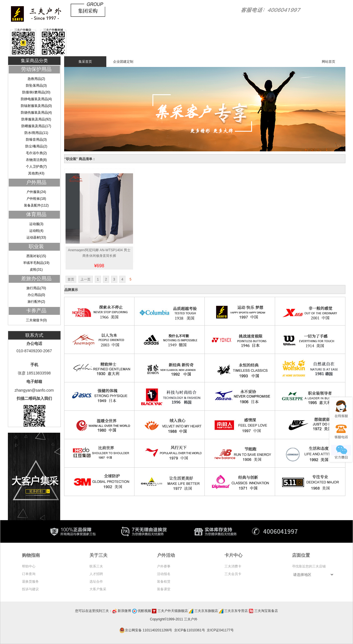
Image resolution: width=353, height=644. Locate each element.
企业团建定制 (123, 62)
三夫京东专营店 (236, 611)
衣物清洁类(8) (36, 160)
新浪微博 (124, 611)
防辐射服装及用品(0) (36, 106)
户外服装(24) (36, 192)
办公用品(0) (36, 295)
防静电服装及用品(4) (36, 99)
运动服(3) (36, 224)
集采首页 (85, 62)
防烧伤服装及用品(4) (36, 113)
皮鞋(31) (36, 270)
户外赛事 (164, 566)
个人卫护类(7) (36, 167)
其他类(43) (36, 173)
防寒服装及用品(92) (36, 119)
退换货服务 (30, 582)
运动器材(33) (36, 237)
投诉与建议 (30, 589)
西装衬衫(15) (36, 256)
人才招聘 (96, 574)
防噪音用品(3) (36, 140)
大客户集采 (98, 589)
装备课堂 (164, 589)
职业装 (36, 246)
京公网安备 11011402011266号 (147, 630)
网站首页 (329, 62)
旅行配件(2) (36, 302)
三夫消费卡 (233, 566)
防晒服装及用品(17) (36, 126)
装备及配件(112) (36, 205)
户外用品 (36, 182)
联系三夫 (96, 566)
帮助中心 (29, 566)
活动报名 (164, 574)
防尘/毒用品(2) (36, 146)
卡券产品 (36, 311)
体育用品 (36, 214)
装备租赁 (164, 582)
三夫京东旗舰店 (206, 611)
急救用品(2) (36, 79)
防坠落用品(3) (36, 86)
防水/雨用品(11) (36, 133)
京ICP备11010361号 (189, 630)
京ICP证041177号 (220, 630)
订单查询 (29, 574)
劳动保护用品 (36, 69)
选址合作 (96, 582)
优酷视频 (144, 611)
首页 (71, 279)
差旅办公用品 (36, 279)
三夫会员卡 (233, 574)
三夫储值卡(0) (36, 320)
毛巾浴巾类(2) (36, 153)
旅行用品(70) (36, 288)
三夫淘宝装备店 (266, 611)
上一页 (86, 279)
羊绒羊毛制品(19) (36, 263)
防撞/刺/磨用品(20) (36, 92)
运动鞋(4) (36, 231)
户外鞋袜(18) (36, 199)
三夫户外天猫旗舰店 (173, 611)
